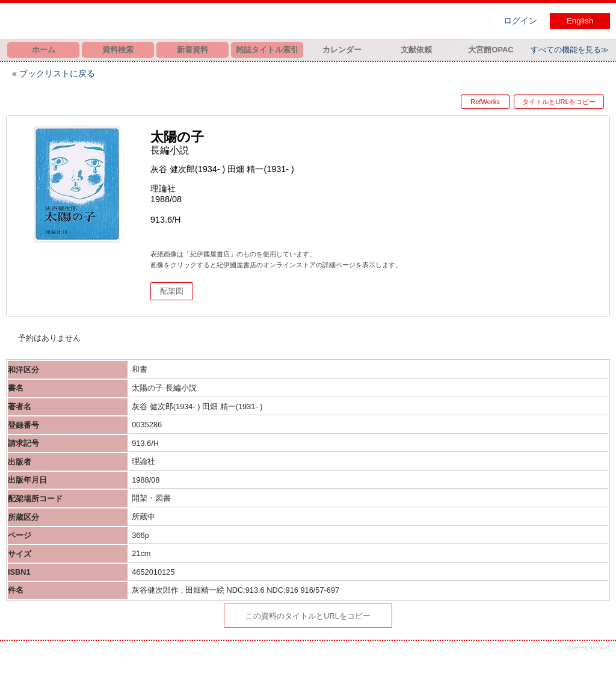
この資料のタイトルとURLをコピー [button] (308, 616)
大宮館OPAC (491, 50)
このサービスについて (589, 648)
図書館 (132, 21)
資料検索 (118, 50)
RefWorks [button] (476, 102)
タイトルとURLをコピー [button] (559, 102)
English (580, 21)
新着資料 (192, 50)
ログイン (520, 21)
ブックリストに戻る (57, 73)
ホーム (44, 50)
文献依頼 (416, 50)
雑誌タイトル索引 (267, 50)
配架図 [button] (172, 291)
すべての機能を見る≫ (570, 50)
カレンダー (342, 50)
